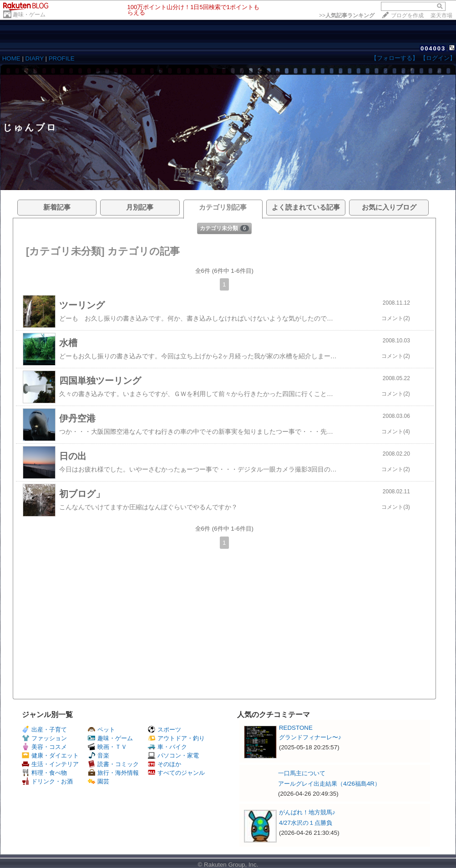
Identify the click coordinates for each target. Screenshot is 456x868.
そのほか (165, 764)
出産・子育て (44, 730)
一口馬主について (302, 773)
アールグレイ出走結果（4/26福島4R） (329, 784)
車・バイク (167, 747)
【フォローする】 (395, 58)
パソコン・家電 (173, 755)
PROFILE (62, 58)
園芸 (99, 781)
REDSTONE (296, 728)
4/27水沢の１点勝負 (306, 823)
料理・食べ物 (44, 773)
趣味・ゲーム (29, 15)
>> (347, 15)
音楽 (99, 755)
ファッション (44, 738)
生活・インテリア (50, 764)
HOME (11, 58)
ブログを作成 (407, 15)
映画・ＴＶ (107, 747)
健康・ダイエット (50, 755)
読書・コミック (113, 764)
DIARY (35, 58)
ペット (101, 730)
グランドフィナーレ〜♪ (310, 737)
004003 (433, 48)
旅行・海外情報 (113, 773)
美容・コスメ (44, 747)
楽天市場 (441, 15)
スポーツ (165, 730)
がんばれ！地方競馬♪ (307, 812)
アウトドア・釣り (176, 738)
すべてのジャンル (176, 773)
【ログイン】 (438, 58)
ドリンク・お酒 (47, 781)
